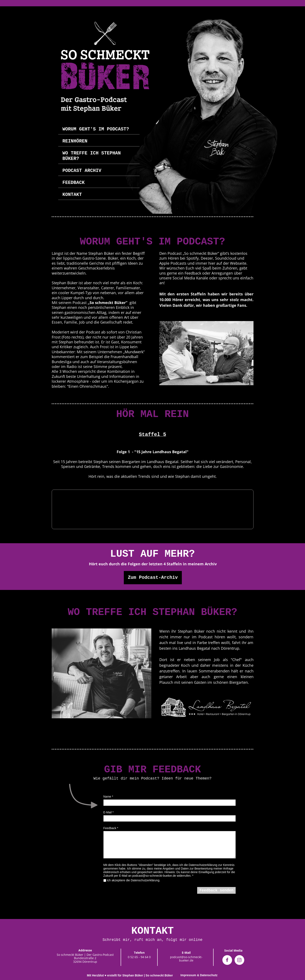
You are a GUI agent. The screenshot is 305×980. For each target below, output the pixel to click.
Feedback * (111, 828)
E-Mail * (109, 812)
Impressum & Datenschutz (199, 975)
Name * (108, 797)
